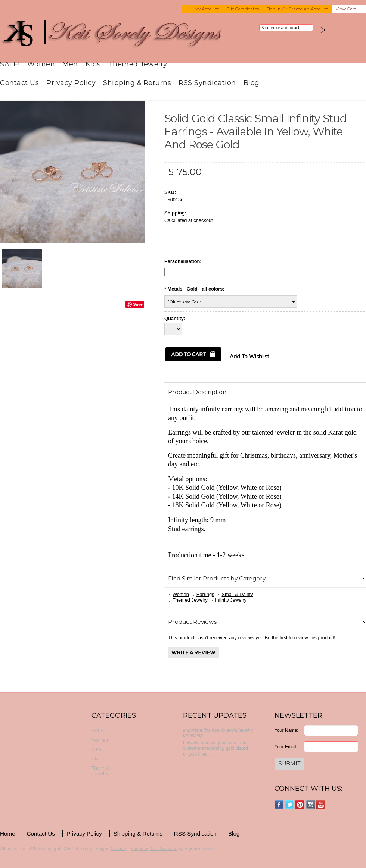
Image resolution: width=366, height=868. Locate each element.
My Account (207, 9)
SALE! (10, 64)
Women (41, 64)
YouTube (321, 805)
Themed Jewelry (138, 64)
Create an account (308, 9)
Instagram (311, 805)
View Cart (346, 9)
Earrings (205, 594)
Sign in (274, 9)
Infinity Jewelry (231, 600)
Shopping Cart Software (154, 849)
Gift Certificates (243, 9)
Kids (93, 64)
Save (138, 304)
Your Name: (286, 730)
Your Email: (286, 747)
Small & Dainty (238, 594)
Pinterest (300, 805)
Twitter (290, 805)
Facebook (279, 805)
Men (70, 64)
